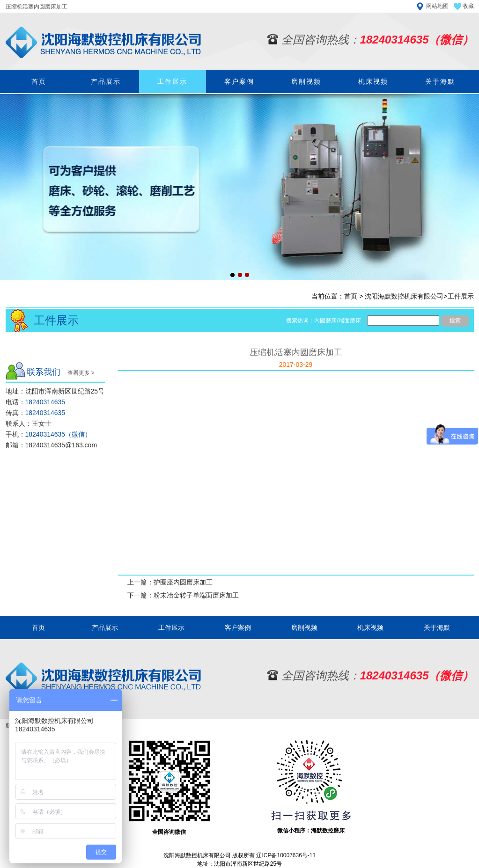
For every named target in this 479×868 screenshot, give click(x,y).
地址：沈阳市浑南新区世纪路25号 (55, 391)
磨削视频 (306, 81)
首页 (39, 81)
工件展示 (172, 81)
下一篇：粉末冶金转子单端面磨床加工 (183, 595)
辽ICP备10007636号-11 (286, 855)
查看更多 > (81, 373)
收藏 (468, 6)
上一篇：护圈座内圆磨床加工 (170, 582)
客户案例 (239, 81)
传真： (36, 413)
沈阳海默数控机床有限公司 (404, 296)
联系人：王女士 (29, 423)
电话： (36, 402)
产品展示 (106, 81)
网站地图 (437, 6)
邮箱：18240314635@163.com (52, 445)
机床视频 (373, 81)
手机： (49, 434)
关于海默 (440, 81)
